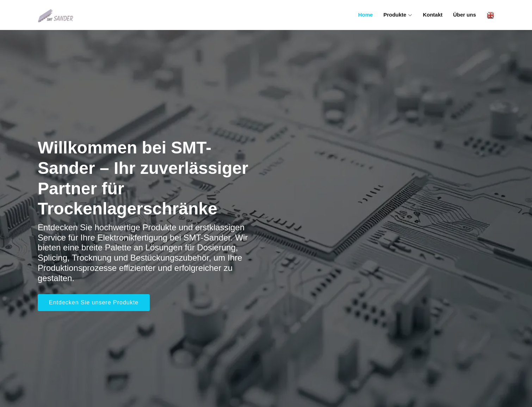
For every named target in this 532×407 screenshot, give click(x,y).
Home (365, 15)
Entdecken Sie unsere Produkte (94, 302)
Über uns (465, 15)
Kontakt (433, 15)
